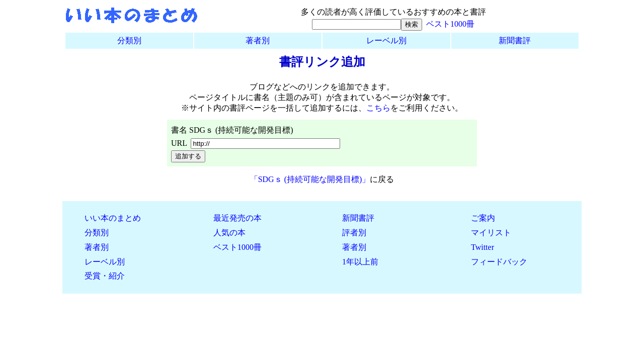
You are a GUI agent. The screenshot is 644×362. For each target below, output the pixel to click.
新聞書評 (515, 40)
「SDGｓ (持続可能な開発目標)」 (310, 179)
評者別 (354, 233)
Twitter (482, 247)
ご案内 (483, 218)
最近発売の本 (237, 218)
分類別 (129, 40)
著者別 (258, 40)
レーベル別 (386, 40)
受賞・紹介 (105, 276)
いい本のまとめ (113, 218)
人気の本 (229, 233)
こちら (378, 108)
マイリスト (491, 233)
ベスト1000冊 (450, 24)
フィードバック (499, 262)
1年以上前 (360, 262)
